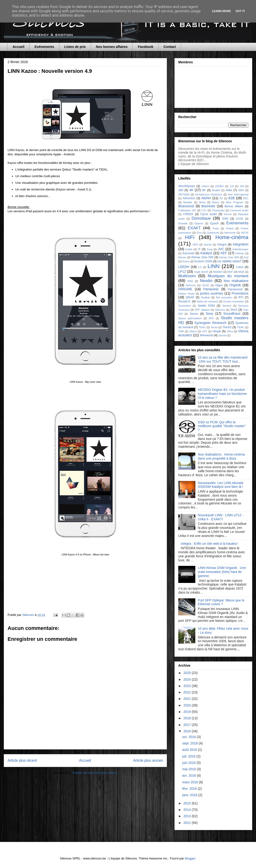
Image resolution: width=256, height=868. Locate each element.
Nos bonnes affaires (112, 47)
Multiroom (187, 276)
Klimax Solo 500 (202, 257)
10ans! (206, 186)
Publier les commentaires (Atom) (95, 773)
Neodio (206, 281)
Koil (246, 257)
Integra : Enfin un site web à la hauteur (209, 544)
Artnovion (189, 198)
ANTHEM (184, 194)
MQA (241, 272)
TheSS (227, 327)
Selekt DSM (206, 306)
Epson (215, 223)
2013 (188, 816)
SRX (211, 318)
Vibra (230, 331)
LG (200, 267)
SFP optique (202, 310)
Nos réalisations (236, 281)
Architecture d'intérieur (209, 194)
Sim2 (234, 310)
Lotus (240, 267)
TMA (181, 331)
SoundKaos (232, 314)
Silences (220, 310)
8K (204, 190)
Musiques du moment (228, 276)
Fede (216, 228)
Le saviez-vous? (229, 261)
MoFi (231, 272)
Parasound (235, 289)
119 (232, 186)
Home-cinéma (232, 237)
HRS (196, 245)
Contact (170, 47)
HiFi (190, 237)
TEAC (202, 327)
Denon (228, 214)
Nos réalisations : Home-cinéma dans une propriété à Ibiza (221, 456)
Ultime (193, 331)
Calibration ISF (187, 210)
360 (181, 190)
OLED (206, 285)
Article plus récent (22, 760)
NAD (190, 281)
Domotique (201, 218)
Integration (241, 244)
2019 (188, 712)
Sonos (194, 314)
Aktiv (229, 190)
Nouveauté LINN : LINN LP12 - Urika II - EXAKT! (221, 517)
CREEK (188, 214)
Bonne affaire (234, 206)
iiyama (208, 245)
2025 (188, 673)
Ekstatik (183, 223)
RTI (241, 297)
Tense (214, 327)
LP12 (182, 272)
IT (199, 249)
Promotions (240, 293)
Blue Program (235, 202)
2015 (188, 803)
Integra (222, 245)
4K (191, 190)
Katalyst (206, 253)
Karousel (188, 253)
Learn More (221, 11)
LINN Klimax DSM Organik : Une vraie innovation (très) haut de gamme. (222, 572)
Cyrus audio (209, 214)
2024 (188, 679)
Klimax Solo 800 (229, 257)
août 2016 (190, 750)
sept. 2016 (190, 743)
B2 (221, 198)
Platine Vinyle (186, 294)
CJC (204, 210)
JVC (221, 249)
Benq (202, 202)
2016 (188, 731)
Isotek (189, 249)
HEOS (245, 233)
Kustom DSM (203, 261)
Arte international (238, 194)
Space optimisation (190, 318)
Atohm (206, 198)
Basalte (188, 202)
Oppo (219, 285)
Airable (216, 190)
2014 (188, 810)
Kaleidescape (240, 249)
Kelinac (240, 253)
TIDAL (241, 327)
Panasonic (211, 289)
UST (205, 331)
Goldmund (213, 233)
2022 (188, 692)
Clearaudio (218, 210)
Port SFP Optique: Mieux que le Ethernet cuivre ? (221, 602)
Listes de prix (75, 47)
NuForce (191, 285)
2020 (188, 705)
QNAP (190, 297)
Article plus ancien (148, 760)
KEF (224, 253)
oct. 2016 (190, 737)
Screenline (185, 306)
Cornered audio (239, 210)
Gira (199, 233)
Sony (210, 314)
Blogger (190, 858)
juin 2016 (190, 763)
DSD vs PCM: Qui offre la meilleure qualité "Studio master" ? (222, 426)
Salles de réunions (207, 301)
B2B (232, 198)
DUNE (240, 219)
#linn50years (187, 186)
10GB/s (219, 186)
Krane (186, 261)
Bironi (216, 202)
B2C (246, 198)
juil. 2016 (189, 756)
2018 (188, 718)
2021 (188, 699)
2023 (188, 686)
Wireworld (206, 335)
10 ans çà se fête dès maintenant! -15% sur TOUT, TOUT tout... (223, 359)
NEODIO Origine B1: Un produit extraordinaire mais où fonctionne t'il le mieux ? (222, 394)
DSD (225, 219)
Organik (235, 285)
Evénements (44, 47)
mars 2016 (191, 782)
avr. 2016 (190, 776)
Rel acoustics (224, 297)
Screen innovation (234, 301)
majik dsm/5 (201, 272)
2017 (188, 725)
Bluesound (186, 206)
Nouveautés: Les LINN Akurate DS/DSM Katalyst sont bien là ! (221, 485)
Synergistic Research (210, 323)
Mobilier (218, 272)
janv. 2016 (190, 795)
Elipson (199, 223)
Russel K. (185, 301)
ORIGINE (185, 289)
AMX (241, 190)
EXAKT (194, 228)
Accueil (18, 47)
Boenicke (208, 206)
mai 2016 (190, 769)
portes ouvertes (212, 293)
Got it (240, 11)
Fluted (230, 228)
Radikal (205, 297)
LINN (214, 266)
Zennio (222, 335)
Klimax (182, 257)
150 (242, 186)
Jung (210, 249)
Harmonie (230, 233)
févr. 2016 (190, 789)
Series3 (227, 306)
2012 (188, 823)
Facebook (145, 47)
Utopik (217, 331)
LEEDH (184, 267)
